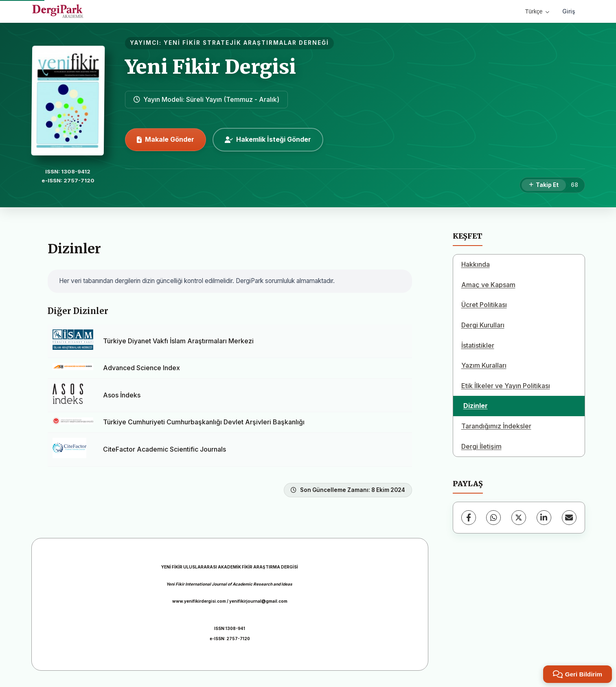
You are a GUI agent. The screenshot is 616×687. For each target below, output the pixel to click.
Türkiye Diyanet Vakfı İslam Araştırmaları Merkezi (178, 341)
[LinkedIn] (544, 518)
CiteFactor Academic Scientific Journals (164, 449)
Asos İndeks (122, 395)
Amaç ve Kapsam (488, 285)
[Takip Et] (544, 185)
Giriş (569, 11)
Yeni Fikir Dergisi (210, 67)
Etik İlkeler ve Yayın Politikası (506, 386)
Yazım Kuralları (484, 365)
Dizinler (476, 406)
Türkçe (537, 11)
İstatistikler (478, 345)
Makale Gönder (166, 139)
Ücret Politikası (484, 305)
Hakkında (476, 264)
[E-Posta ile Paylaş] (569, 518)
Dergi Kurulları (483, 325)
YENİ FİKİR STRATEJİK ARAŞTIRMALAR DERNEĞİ (246, 43)
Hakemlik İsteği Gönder (268, 139)
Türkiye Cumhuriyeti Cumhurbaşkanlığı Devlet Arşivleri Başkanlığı (204, 422)
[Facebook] (469, 518)
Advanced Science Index (141, 368)
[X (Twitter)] (519, 518)
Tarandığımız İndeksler (496, 426)
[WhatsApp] (493, 518)
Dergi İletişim (481, 446)
